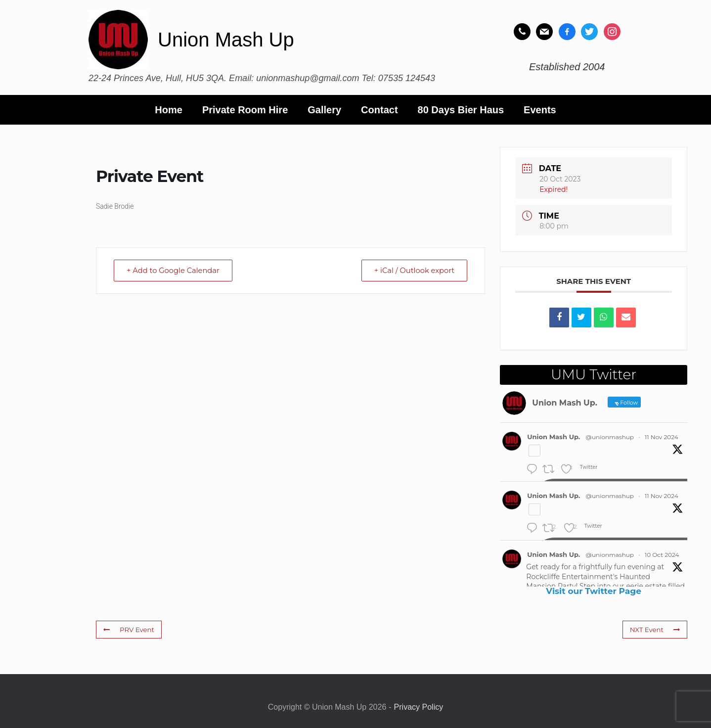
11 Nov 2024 (662, 437)
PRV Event (128, 630)
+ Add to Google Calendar (176, 270)
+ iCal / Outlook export (412, 270)
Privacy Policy (419, 707)
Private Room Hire (245, 110)
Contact (379, 110)
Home (169, 110)
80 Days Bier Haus (461, 110)
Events (540, 110)
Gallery (324, 110)
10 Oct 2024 (662, 555)
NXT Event (655, 630)
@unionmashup (610, 437)
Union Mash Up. (554, 437)
